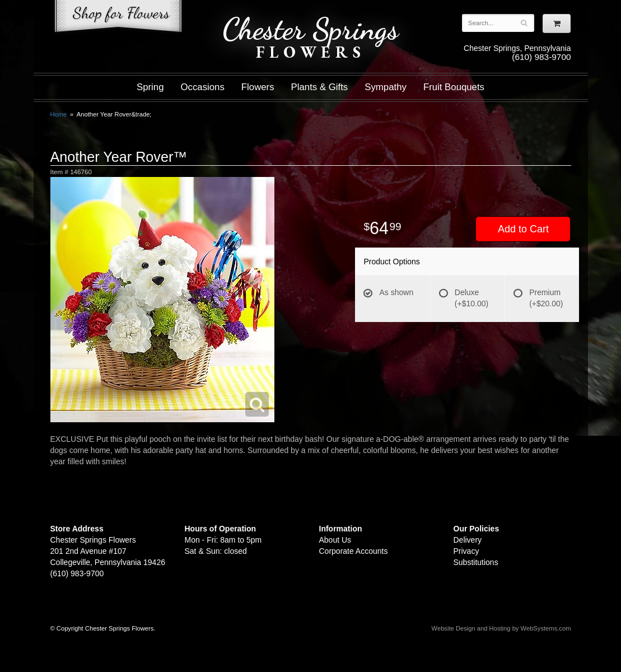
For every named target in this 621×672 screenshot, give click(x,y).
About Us (335, 540)
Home (59, 114)
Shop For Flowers (118, 18)
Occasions (203, 87)
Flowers (258, 87)
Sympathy (386, 87)
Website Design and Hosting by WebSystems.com (501, 628)
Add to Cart (523, 229)
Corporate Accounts (354, 551)
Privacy (466, 551)
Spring (150, 87)
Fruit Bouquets (454, 87)
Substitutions (476, 562)
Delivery (468, 540)
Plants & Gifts (320, 87)
